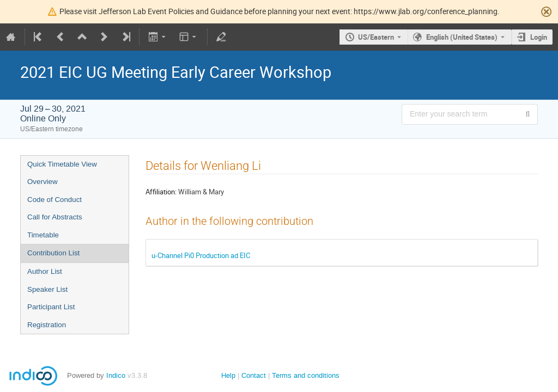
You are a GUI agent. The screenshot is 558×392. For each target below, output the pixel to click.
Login (539, 37)
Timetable (43, 235)
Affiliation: (161, 192)
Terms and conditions (306, 375)
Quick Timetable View (62, 164)
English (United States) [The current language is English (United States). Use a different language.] (462, 37)
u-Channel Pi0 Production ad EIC (201, 255)
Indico (116, 375)
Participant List (51, 307)
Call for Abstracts (55, 217)
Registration (47, 325)
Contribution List (53, 253)
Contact (254, 375)
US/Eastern (376, 37)
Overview (43, 182)
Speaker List (47, 289)
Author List (45, 271)
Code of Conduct (54, 200)
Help (228, 375)
